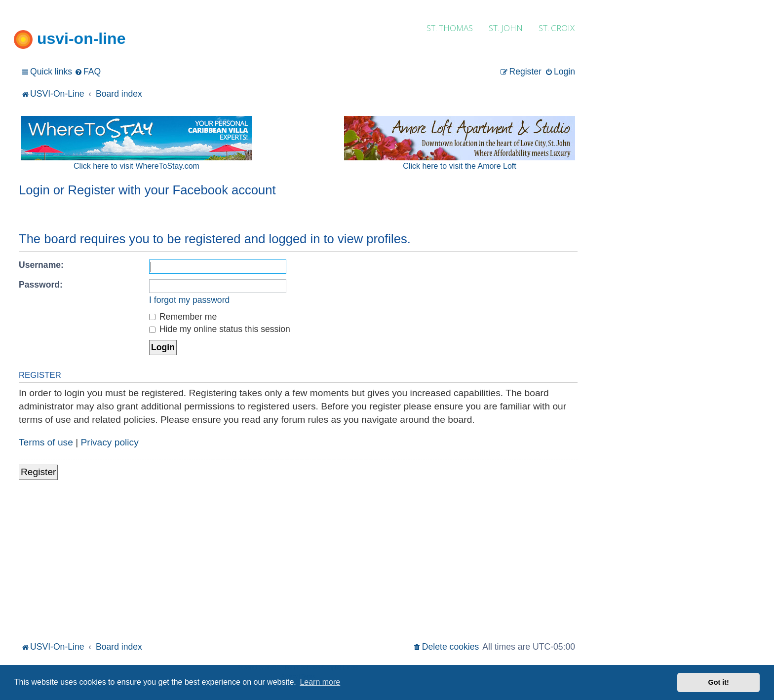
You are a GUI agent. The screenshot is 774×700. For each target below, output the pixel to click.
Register (38, 472)
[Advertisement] (298, 565)
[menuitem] (88, 72)
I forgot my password (189, 300)
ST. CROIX (557, 28)
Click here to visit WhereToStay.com (136, 166)
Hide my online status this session (220, 329)
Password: (41, 285)
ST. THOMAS (450, 28)
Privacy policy (110, 442)
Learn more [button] (320, 682)
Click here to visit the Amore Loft (459, 166)
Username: (41, 265)
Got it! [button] (719, 682)
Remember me (183, 317)
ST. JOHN (506, 28)
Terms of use (46, 442)
